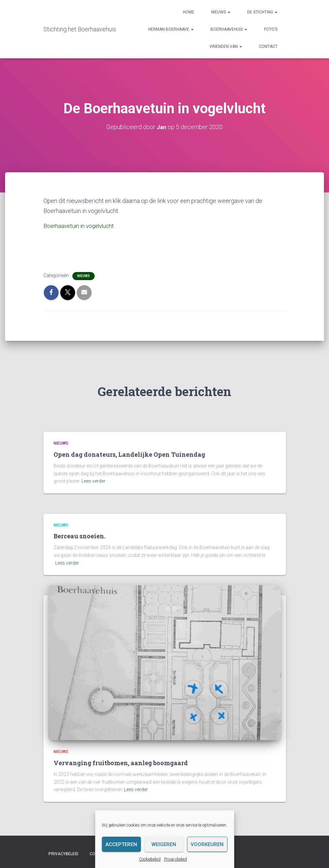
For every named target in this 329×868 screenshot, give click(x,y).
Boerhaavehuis (229, 29)
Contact (268, 47)
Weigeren (164, 844)
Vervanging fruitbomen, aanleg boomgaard (121, 762)
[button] (229, 12)
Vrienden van (226, 47)
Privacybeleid (175, 859)
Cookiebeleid (150, 859)
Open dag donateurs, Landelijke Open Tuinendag (129, 454)
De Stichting (262, 12)
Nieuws (221, 12)
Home (189, 12)
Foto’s (271, 29)
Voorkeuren (207, 844)
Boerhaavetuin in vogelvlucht (81, 225)
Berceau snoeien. (79, 536)
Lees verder (93, 481)
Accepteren (121, 844)
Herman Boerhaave (171, 29)
